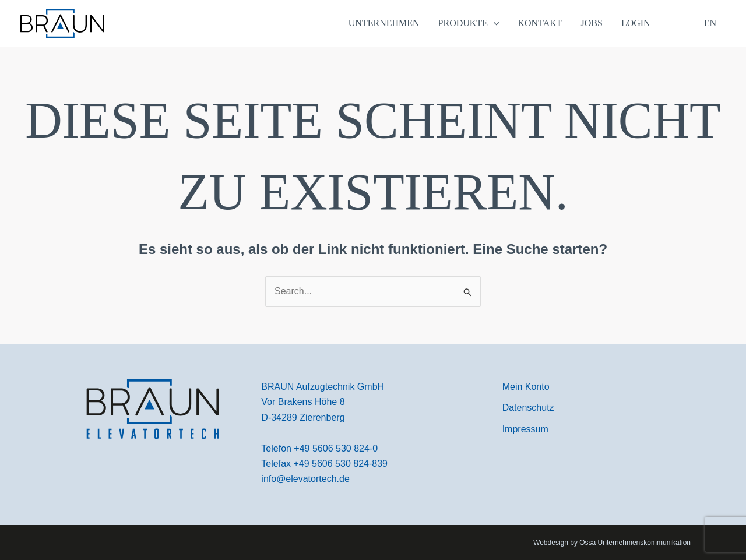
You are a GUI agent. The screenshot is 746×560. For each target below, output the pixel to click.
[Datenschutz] (528, 408)
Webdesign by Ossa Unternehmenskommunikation (612, 543)
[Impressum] (525, 429)
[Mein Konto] (526, 387)
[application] (494, 23)
